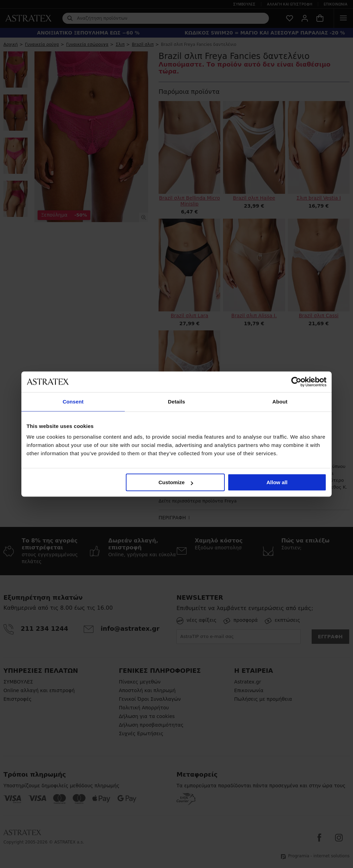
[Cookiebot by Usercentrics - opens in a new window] (296, 382)
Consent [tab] (73, 402)
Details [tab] (176, 402)
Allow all (277, 482)
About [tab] (280, 402)
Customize (176, 482)
